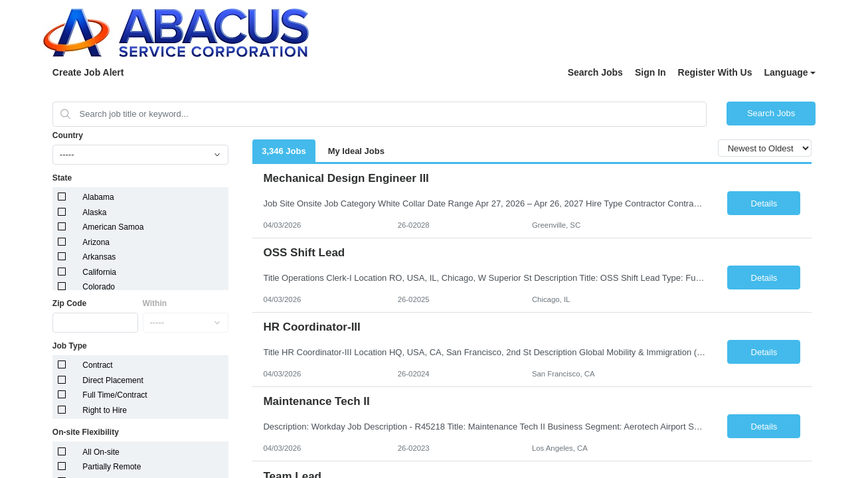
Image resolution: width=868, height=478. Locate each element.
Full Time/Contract (115, 395)
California (99, 272)
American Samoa (113, 227)
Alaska (94, 212)
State (62, 178)
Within (155, 303)
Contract (97, 365)
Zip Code (69, 303)
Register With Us (715, 72)
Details (764, 203)
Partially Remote (112, 467)
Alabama (98, 197)
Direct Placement (113, 380)
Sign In (651, 72)
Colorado (99, 287)
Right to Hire (105, 410)
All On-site (101, 452)
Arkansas (99, 257)
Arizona (96, 242)
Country (68, 135)
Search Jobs (595, 72)
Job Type (70, 346)
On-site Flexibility (86, 432)
